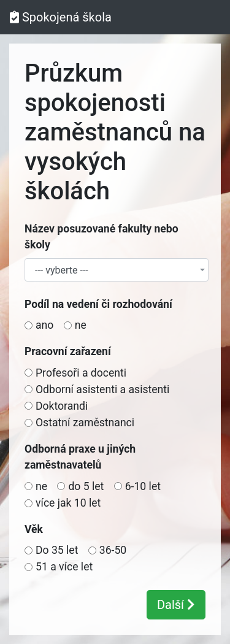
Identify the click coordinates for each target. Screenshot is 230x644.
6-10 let (143, 486)
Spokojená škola (61, 17)
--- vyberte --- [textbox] (62, 270)
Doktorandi (62, 406)
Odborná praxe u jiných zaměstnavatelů (80, 457)
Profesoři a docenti (81, 373)
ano (44, 325)
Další (176, 605)
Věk (34, 529)
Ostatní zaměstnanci (85, 423)
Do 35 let (57, 550)
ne (81, 325)
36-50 (113, 550)
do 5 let (86, 486)
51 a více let (64, 567)
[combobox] (117, 270)
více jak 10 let (68, 503)
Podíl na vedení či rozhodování (98, 304)
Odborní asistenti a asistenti (102, 389)
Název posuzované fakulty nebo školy (102, 237)
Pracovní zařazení (68, 351)
